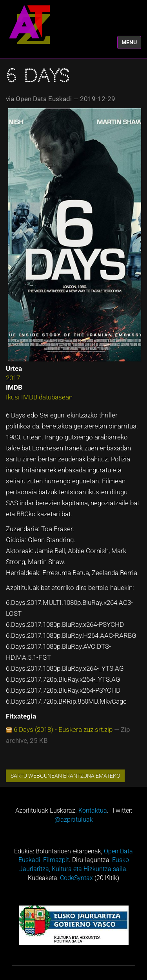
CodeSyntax (76, 878)
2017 (13, 378)
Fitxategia (21, 716)
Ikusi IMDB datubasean (39, 397)
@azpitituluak (74, 819)
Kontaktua (93, 810)
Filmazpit (56, 860)
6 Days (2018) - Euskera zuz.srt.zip (63, 730)
